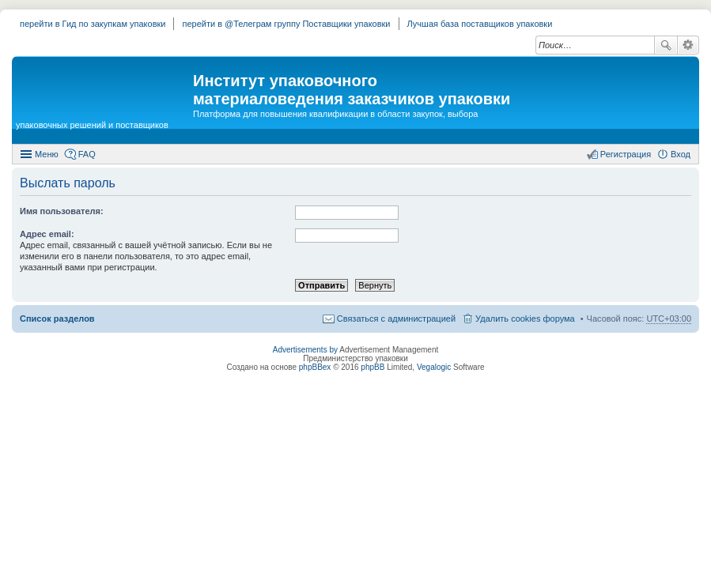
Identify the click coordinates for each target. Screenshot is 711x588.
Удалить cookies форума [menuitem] (525, 318)
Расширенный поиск (688, 45)
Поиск (666, 45)
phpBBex (315, 367)
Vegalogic (434, 367)
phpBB (373, 367)
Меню (47, 154)
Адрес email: (47, 234)
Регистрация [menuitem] (626, 154)
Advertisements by (305, 350)
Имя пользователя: (62, 211)
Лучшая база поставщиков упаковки (480, 24)
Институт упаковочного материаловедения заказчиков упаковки (352, 90)
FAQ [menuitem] (87, 154)
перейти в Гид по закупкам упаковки (93, 24)
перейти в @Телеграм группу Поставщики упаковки (286, 24)
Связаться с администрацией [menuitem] (396, 318)
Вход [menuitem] (681, 154)
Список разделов (57, 318)
